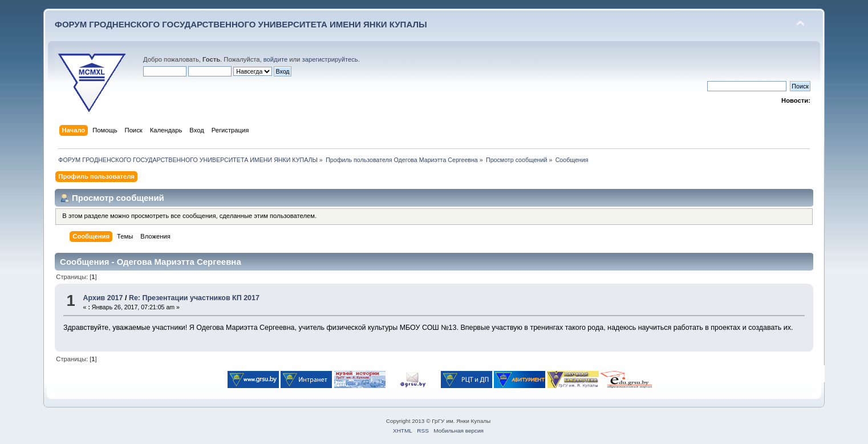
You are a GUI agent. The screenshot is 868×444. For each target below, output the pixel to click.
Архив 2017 (103, 298)
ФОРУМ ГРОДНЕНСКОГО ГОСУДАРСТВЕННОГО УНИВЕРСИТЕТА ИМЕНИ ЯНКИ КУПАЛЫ (241, 24)
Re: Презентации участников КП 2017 (194, 298)
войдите (275, 59)
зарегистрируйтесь (330, 59)
